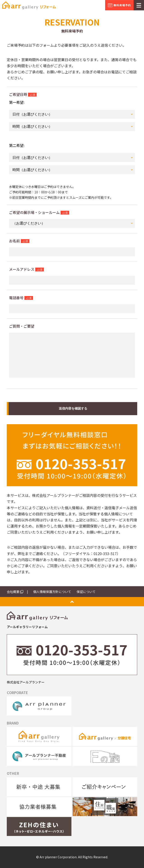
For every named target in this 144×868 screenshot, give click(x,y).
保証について (86, 592)
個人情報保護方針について (52, 592)
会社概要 (15, 592)
